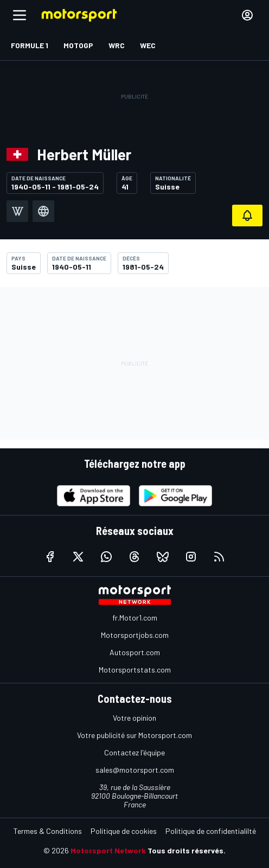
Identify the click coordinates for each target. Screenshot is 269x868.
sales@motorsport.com (135, 770)
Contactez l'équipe (134, 752)
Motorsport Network (108, 850)
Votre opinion (134, 718)
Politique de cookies (124, 831)
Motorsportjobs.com (135, 635)
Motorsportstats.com (135, 670)
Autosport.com (135, 652)
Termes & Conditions (48, 831)
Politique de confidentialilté (211, 831)
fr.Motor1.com (135, 618)
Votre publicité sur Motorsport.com (134, 735)
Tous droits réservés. (187, 850)
